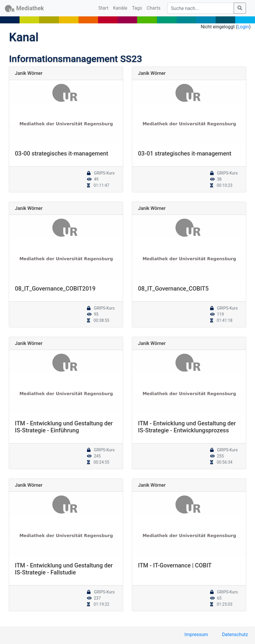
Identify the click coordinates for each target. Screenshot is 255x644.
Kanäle (120, 8)
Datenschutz (235, 634)
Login (243, 27)
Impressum (196, 634)
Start (104, 8)
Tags (137, 8)
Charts (154, 8)
